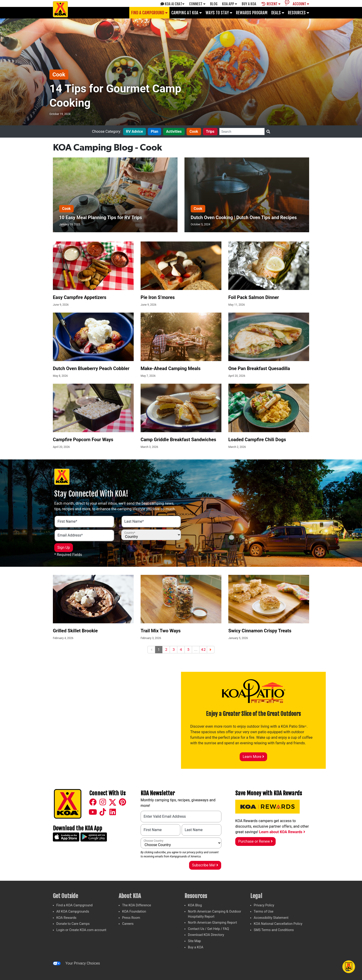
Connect (197, 4)
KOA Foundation (134, 912)
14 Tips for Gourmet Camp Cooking (115, 96)
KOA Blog (195, 905)
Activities (174, 131)
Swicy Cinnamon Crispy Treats (260, 631)
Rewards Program (252, 13)
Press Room (131, 918)
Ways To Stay (219, 13)
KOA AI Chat (172, 4)
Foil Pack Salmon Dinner (254, 297)
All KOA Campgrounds (73, 912)
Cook (59, 75)
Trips (210, 131)
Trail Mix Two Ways (161, 631)
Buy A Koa (249, 4)
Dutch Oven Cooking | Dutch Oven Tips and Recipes (244, 217)
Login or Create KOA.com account (81, 930)
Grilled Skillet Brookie (75, 631)
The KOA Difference (137, 905)
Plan (154, 131)
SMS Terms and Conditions (274, 930)
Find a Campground (149, 13)
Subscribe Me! (205, 865)
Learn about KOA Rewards (282, 832)
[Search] (242, 131)
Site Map (194, 941)
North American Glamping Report (212, 923)
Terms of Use (264, 912)
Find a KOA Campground (74, 905)
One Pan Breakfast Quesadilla (259, 368)
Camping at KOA (187, 13)
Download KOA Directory (206, 935)
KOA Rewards (66, 918)
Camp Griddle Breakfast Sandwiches (178, 440)
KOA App (230, 4)
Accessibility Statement (271, 918)
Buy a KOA (196, 947)
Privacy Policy (264, 905)
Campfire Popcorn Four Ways (83, 440)
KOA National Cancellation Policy (278, 924)
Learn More (253, 757)
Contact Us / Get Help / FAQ (208, 929)
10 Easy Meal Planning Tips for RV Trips (101, 217)
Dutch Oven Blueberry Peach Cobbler (91, 368)
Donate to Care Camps (73, 924)
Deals (278, 13)
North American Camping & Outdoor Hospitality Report (214, 914)
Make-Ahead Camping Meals (171, 368)
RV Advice (135, 131)
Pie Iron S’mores (158, 297)
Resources (299, 13)
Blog (214, 4)
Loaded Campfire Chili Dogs (257, 440)
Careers (128, 924)
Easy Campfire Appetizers (80, 297)
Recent (271, 4)
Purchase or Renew (255, 841)
